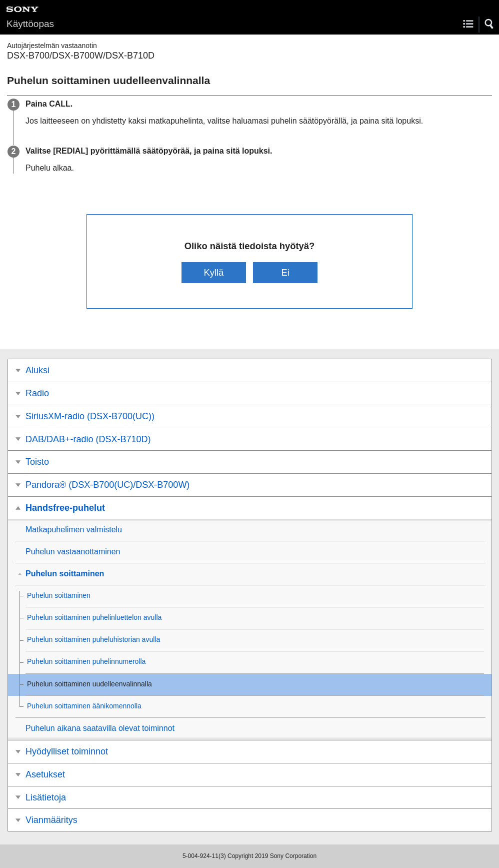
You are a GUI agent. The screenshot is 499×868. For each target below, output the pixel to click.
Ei (285, 272)
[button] (489, 24)
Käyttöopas (30, 24)
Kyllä (213, 272)
